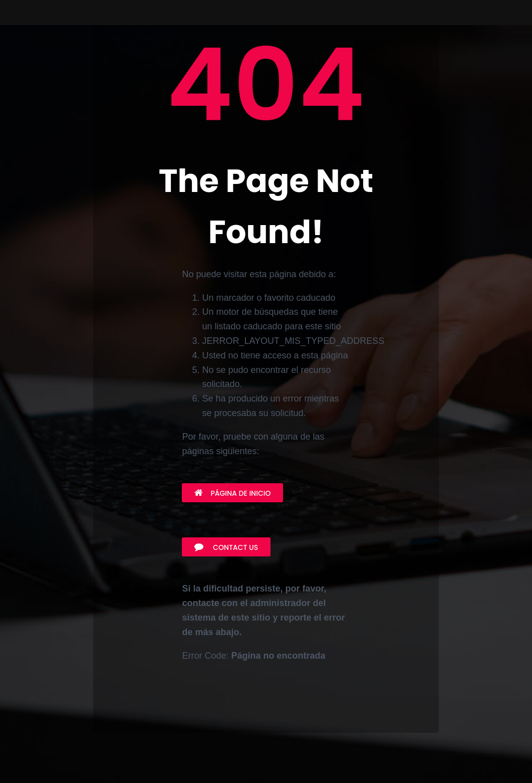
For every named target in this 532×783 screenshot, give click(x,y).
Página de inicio (232, 493)
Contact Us (226, 547)
